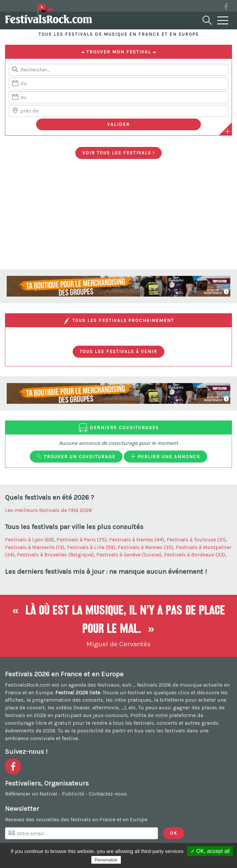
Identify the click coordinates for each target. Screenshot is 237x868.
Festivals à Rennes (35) (145, 547)
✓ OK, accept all (210, 851)
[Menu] (223, 21)
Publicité (73, 794)
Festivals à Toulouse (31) (196, 540)
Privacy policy (139, 860)
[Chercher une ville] (118, 111)
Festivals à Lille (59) (91, 547)
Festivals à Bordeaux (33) (194, 555)
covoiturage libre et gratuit (38, 723)
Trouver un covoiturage (76, 457)
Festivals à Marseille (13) (35, 547)
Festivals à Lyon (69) (29, 540)
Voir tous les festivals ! (118, 153)
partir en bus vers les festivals (149, 731)
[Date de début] (118, 83)
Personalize (106, 860)
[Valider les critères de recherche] (118, 125)
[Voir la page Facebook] (226, 8)
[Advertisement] (118, 219)
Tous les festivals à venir (118, 351)
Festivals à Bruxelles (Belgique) (55, 555)
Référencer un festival (31, 794)
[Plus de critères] (228, 131)
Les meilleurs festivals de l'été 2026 (49, 510)
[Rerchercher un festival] (118, 70)
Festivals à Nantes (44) (137, 540)
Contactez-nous (108, 794)
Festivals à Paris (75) (82, 540)
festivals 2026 (154, 685)
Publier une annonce (166, 457)
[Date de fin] (118, 97)
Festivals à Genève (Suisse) (129, 555)
